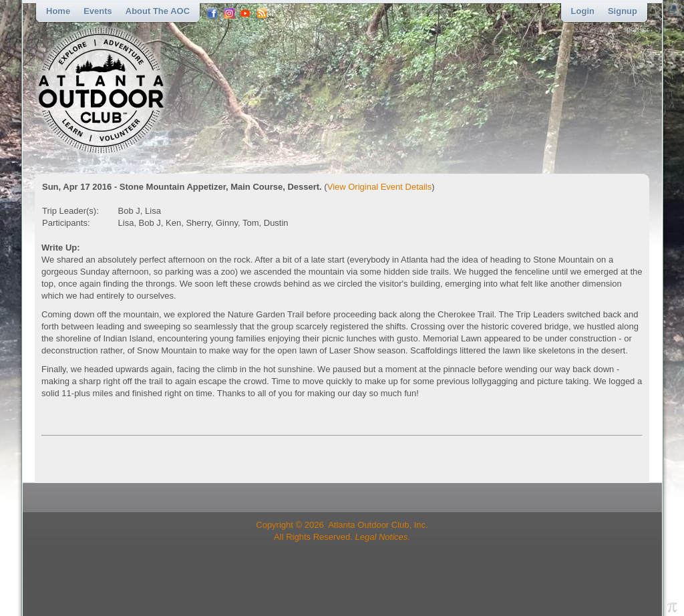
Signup (623, 11)
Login (583, 11)
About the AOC (158, 11)
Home (58, 11)
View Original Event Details (380, 187)
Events (98, 11)
